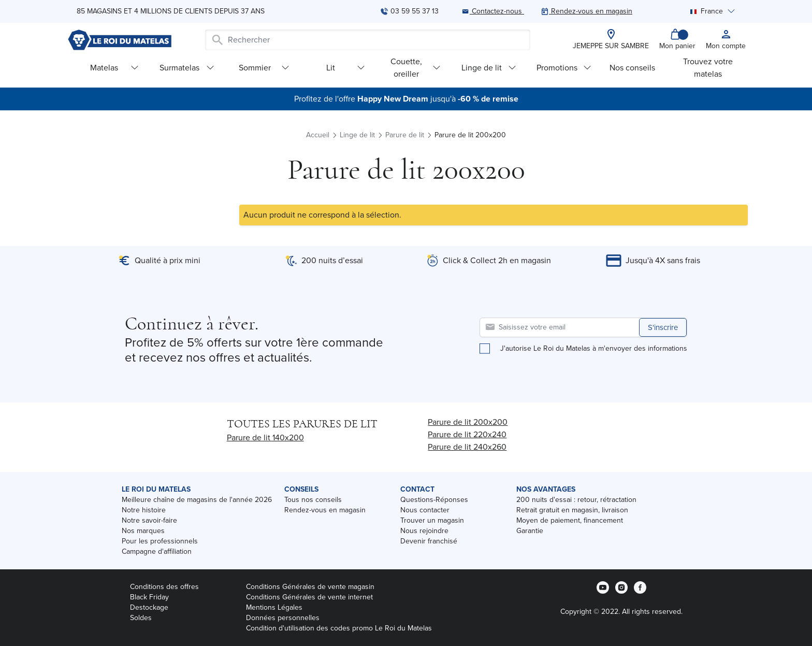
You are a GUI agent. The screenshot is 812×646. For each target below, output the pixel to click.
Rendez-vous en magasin (325, 510)
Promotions (564, 68)
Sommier (264, 68)
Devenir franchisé (429, 541)
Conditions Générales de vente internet (309, 597)
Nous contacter (425, 510)
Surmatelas (187, 68)
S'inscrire (663, 327)
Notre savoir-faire (149, 520)
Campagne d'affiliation (157, 551)
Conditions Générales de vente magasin (310, 587)
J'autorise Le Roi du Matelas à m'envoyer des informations (594, 349)
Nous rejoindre (424, 531)
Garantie (530, 531)
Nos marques (143, 531)
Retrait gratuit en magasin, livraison (572, 510)
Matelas (114, 68)
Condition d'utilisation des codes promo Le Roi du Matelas (339, 628)
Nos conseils (632, 68)
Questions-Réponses (434, 500)
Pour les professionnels (160, 541)
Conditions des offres (164, 587)
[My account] (726, 40)
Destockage (149, 607)
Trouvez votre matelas (708, 68)
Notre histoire (144, 510)
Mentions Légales (274, 607)
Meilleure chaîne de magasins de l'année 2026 (197, 500)
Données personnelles (283, 618)
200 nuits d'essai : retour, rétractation (576, 500)
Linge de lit (489, 68)
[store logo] (120, 40)
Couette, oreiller (416, 68)
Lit (346, 68)
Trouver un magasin (432, 520)
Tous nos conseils (313, 500)
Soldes (141, 618)
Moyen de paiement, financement (570, 520)
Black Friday (149, 597)
